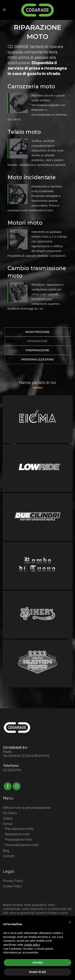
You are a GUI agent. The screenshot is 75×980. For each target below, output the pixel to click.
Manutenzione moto (19, 829)
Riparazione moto (17, 834)
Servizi (8, 824)
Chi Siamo (10, 813)
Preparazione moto (18, 840)
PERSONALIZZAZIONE (37, 359)
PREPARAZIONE (37, 350)
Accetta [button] (37, 962)
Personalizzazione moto (22, 845)
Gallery (8, 818)
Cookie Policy (12, 886)
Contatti (9, 856)
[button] (70, 922)
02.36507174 (12, 770)
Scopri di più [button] (37, 972)
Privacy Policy (13, 881)
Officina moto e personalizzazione (27, 808)
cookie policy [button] (32, 945)
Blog (6, 851)
